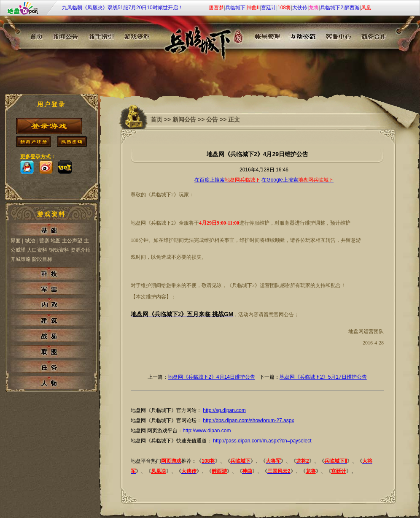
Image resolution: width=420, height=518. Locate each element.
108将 (284, 8)
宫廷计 (269, 8)
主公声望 (72, 241)
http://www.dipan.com (207, 431)
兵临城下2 (332, 8)
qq (27, 167)
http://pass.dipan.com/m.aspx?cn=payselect (262, 441)
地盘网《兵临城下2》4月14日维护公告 (211, 377)
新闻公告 (184, 119)
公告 (212, 119)
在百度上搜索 (227, 180)
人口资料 (37, 250)
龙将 (314, 8)
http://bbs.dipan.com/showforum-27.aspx (248, 420)
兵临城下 (235, 8)
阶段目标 (42, 259)
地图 (56, 241)
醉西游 (352, 8)
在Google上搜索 (297, 180)
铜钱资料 (59, 250)
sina (46, 167)
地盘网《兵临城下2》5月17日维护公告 (323, 377)
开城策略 (21, 259)
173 (65, 167)
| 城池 (28, 241)
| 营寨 (43, 241)
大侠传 (300, 8)
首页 (156, 119)
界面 (16, 241)
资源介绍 (81, 250)
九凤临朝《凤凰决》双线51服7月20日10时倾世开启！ (123, 8)
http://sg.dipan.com (224, 410)
